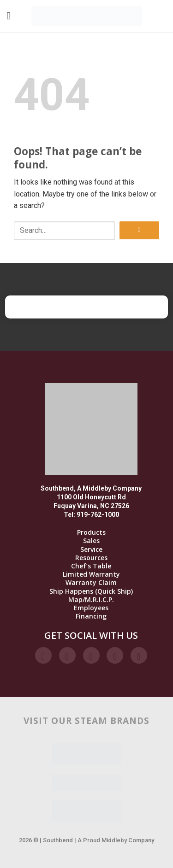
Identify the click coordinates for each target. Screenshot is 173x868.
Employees (91, 608)
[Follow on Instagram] (67, 655)
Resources (91, 558)
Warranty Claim (91, 583)
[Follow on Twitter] (91, 655)
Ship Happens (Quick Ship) (91, 591)
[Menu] (9, 16)
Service (91, 550)
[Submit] (139, 230)
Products (91, 532)
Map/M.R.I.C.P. (91, 600)
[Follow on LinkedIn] (115, 655)
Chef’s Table (91, 566)
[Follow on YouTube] (139, 655)
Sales (91, 541)
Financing (91, 616)
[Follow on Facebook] (43, 655)
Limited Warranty (91, 574)
